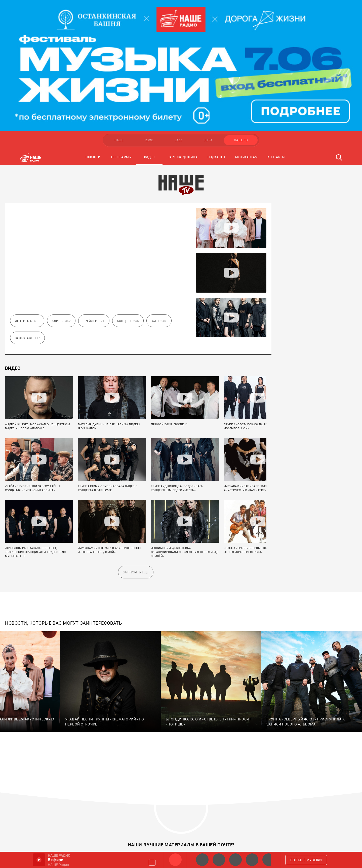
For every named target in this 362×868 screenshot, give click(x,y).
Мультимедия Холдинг (40, 784)
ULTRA (208, 9)
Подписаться (230, 726)
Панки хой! (269, 860)
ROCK (149, 9)
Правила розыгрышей (219, 795)
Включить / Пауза (39, 860)
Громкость (152, 862)
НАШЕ (119, 9)
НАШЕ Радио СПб (219, 860)
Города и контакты (216, 786)
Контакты (276, 26)
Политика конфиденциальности (230, 813)
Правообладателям (217, 804)
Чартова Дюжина (183, 26)
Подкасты (216, 26)
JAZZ (178, 9)
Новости (93, 26)
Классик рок (252, 860)
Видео (149, 26)
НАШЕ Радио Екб (235, 860)
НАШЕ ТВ (241, 9)
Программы (121, 26)
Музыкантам (246, 26)
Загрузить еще (136, 441)
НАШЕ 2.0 (202, 860)
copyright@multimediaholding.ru (65, 837)
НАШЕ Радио (175, 860)
